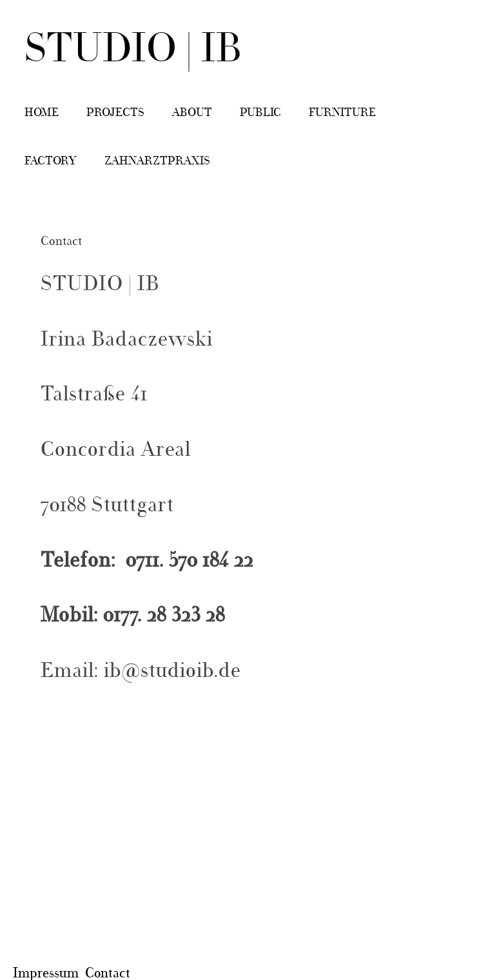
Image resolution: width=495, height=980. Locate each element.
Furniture (342, 113)
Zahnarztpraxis (157, 162)
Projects (115, 113)
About (192, 113)
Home (42, 113)
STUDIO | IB (133, 51)
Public (260, 113)
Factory (51, 162)
